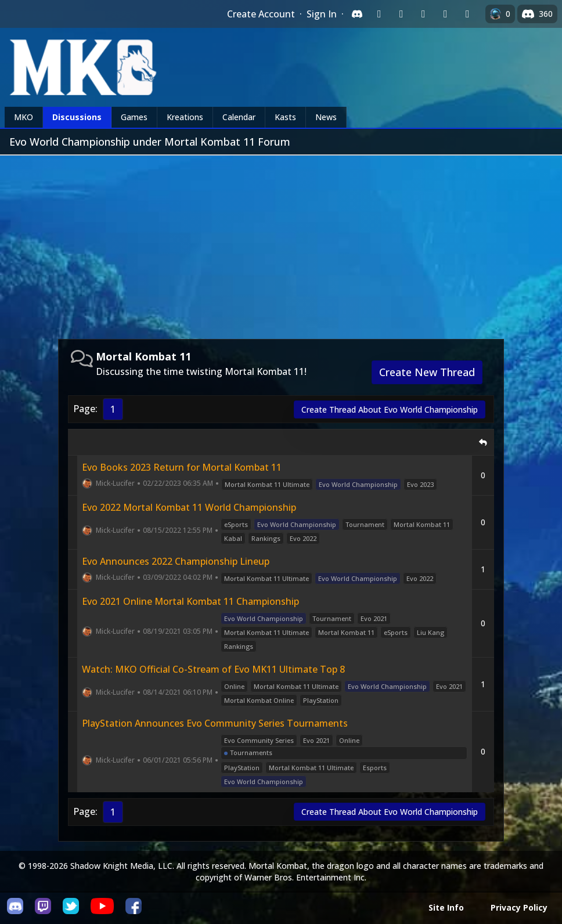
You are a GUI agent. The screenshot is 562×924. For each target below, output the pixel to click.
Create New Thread (427, 372)
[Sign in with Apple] (445, 14)
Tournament (365, 524)
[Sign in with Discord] (357, 14)
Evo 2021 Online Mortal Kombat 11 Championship (190, 601)
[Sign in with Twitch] (379, 14)
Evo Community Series (259, 740)
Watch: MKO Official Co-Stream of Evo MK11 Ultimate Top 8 (213, 669)
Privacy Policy (519, 907)
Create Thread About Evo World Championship (390, 409)
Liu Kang (430, 632)
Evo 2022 (303, 538)
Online (234, 686)
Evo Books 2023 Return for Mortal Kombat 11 (182, 467)
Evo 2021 (374, 618)
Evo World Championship (358, 484)
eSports (236, 524)
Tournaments (251, 752)
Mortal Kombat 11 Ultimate (267, 484)
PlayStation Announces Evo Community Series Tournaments (215, 723)
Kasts (285, 117)
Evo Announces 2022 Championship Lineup (176, 561)
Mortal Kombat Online (259, 700)
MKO (24, 117)
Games (134, 117)
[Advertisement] (281, 243)
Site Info (446, 907)
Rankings (266, 538)
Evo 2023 (420, 484)
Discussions (77, 117)
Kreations (185, 117)
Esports (375, 768)
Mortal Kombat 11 (422, 524)
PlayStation (321, 700)
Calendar (239, 117)
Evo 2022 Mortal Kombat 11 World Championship (189, 507)
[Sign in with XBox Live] (467, 14)
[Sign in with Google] (401, 14)
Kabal (233, 538)
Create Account (261, 14)
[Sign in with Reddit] (423, 14)
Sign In (322, 14)
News (326, 117)
